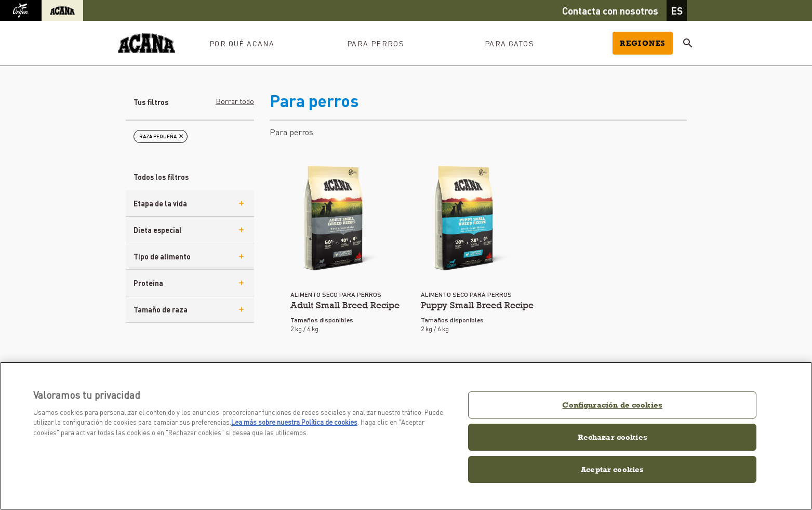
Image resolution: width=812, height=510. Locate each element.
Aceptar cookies (612, 469)
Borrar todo (235, 101)
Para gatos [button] (509, 43)
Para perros (291, 132)
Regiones (642, 43)
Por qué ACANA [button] (242, 43)
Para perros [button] (376, 43)
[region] (406, 436)
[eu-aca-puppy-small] (466, 218)
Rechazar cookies (613, 437)
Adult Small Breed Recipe (345, 305)
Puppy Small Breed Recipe (477, 305)
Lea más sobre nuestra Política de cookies (294, 422)
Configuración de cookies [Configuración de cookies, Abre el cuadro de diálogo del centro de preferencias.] (612, 405)
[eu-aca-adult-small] (336, 218)
